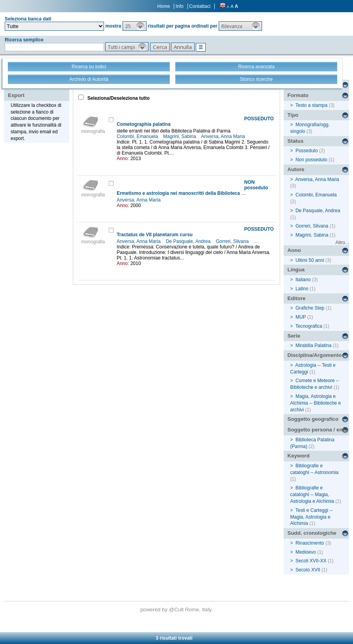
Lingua (296, 270)
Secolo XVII (308, 570)
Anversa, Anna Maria (224, 136)
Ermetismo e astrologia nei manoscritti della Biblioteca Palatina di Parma (199, 193)
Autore (296, 169)
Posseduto (307, 151)
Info (180, 6)
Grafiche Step (310, 308)
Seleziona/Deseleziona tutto (118, 98)
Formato (298, 95)
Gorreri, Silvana (233, 241)
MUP (301, 317)
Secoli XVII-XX (311, 561)
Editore (297, 298)
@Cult (177, 609)
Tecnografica (309, 326)
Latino (302, 289)
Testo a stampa (311, 105)
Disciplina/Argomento (315, 355)
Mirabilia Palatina (313, 345)
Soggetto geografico (313, 419)
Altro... (342, 243)
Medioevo (306, 552)
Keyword (299, 456)
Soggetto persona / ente (318, 430)
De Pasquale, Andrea (189, 241)
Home (163, 6)
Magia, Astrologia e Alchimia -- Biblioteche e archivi (316, 403)
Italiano (303, 280)
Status (296, 141)
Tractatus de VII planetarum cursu (155, 235)
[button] (135, 26)
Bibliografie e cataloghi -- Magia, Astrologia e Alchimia (312, 495)
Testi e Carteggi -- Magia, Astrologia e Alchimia (312, 517)
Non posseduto (311, 160)
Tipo (293, 115)
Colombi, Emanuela (138, 136)
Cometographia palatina (144, 124)
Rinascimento (310, 543)
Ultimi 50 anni (310, 260)
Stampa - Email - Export (33, 90)
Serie (294, 336)
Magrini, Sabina (180, 136)
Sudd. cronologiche (312, 533)
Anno (294, 250)
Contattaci (200, 6)
